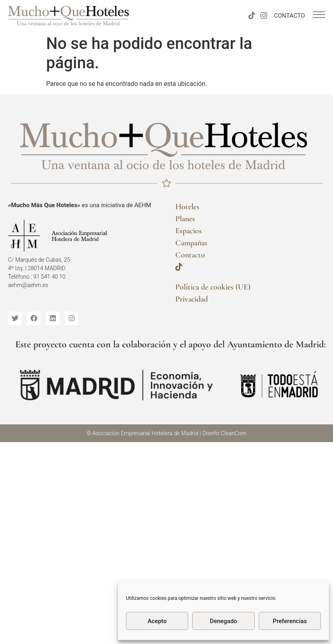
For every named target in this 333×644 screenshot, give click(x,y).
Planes (185, 219)
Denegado (223, 621)
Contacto (190, 255)
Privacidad (192, 299)
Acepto (157, 621)
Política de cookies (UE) (213, 287)
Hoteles (187, 207)
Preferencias (290, 621)
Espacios (189, 231)
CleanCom (234, 433)
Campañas (191, 243)
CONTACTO (289, 16)
